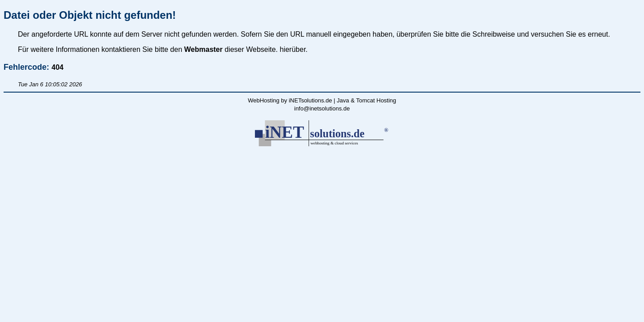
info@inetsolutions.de (322, 108)
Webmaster (203, 49)
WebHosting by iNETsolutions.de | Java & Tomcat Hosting (322, 100)
